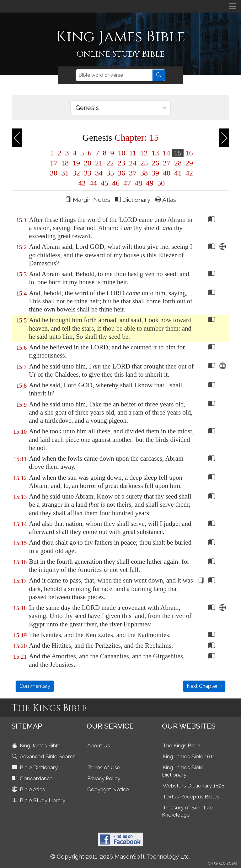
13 (155, 153)
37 (133, 173)
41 (178, 173)
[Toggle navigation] (233, 6)
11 (133, 153)
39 (155, 173)
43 (82, 183)
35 (110, 173)
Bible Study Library (39, 800)
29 (188, 163)
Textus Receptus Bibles (191, 797)
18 (65, 163)
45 (104, 183)
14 (167, 153)
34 (99, 173)
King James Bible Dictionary (183, 771)
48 (138, 183)
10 (121, 153)
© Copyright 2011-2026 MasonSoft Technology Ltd (120, 856)
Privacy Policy (104, 778)
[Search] (114, 75)
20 (88, 163)
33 (88, 173)
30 (54, 173)
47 (127, 183)
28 (178, 163)
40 (167, 173)
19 (76, 163)
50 (160, 183)
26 (155, 163)
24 (133, 163)
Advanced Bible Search (44, 756)
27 (167, 163)
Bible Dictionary (35, 767)
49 (150, 183)
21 (99, 163)
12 (144, 153)
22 (110, 163)
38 (144, 173)
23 (121, 163)
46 (116, 183)
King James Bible (37, 745)
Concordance (33, 778)
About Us (99, 745)
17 (54, 163)
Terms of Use (104, 767)
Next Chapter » (204, 686)
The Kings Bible (181, 745)
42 (188, 173)
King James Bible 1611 (189, 756)
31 (65, 173)
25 (144, 163)
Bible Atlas (29, 789)
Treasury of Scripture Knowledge (188, 811)
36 (121, 173)
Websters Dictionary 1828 (194, 786)
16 (188, 153)
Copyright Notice (108, 789)
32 (76, 173)
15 (178, 153)
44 (93, 183)
